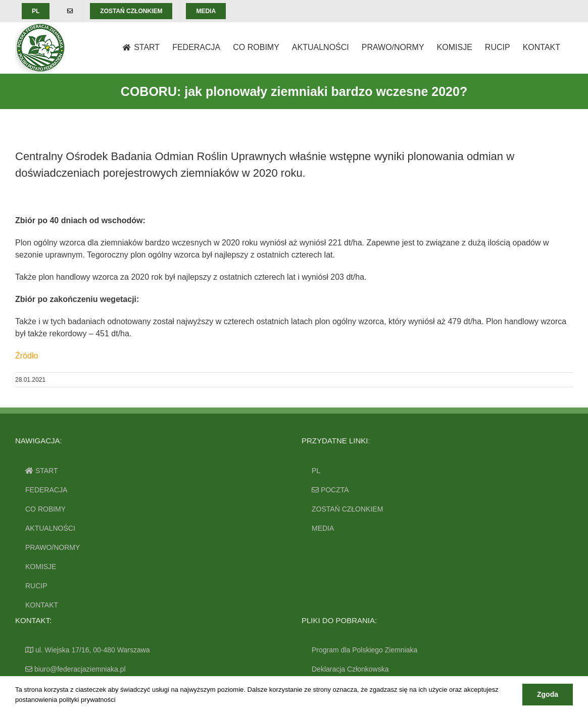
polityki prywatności (87, 700)
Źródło (27, 356)
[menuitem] (36, 11)
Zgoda (548, 694)
